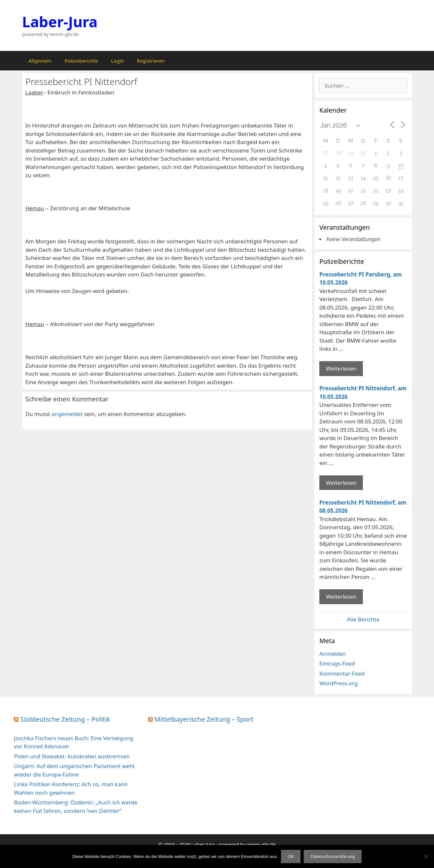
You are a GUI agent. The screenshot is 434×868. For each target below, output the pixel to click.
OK (291, 856)
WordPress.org (338, 683)
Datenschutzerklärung (333, 856)
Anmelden (333, 654)
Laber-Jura (60, 22)
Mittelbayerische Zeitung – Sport (204, 719)
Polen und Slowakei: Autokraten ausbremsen (72, 756)
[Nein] (426, 856)
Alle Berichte (363, 619)
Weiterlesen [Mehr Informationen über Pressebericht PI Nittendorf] (341, 483)
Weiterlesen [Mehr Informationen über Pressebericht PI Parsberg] (341, 368)
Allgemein (40, 61)
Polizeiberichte (81, 61)
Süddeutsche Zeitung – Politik (65, 719)
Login (117, 61)
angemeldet (67, 414)
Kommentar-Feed (342, 673)
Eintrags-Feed (337, 663)
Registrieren (151, 61)
